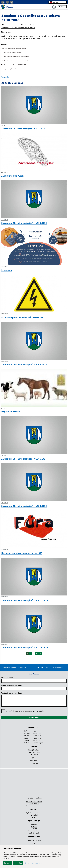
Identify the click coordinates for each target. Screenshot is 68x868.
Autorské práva (34, 804)
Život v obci (14, 25)
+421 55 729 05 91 (34, 760)
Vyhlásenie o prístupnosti (34, 801)
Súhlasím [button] (7, 863)
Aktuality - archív (26, 25)
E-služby (34, 829)
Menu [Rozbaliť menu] (62, 7)
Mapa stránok (34, 815)
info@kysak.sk (34, 758)
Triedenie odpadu (34, 833)
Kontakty (34, 826)
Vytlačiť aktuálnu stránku (34, 813)
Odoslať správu (34, 717)
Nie (42, 668)
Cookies (34, 817)
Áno (39, 668)
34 (37, 654)
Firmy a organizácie (34, 831)
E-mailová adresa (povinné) (12, 685)
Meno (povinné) (7, 677)
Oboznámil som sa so (25, 711)
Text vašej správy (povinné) (12, 693)
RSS (34, 844)
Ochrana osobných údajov (34, 806)
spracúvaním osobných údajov (33, 711)
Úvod (4, 25)
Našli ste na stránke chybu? (54, 667)
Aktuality (34, 824)
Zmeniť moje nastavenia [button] (34, 863)
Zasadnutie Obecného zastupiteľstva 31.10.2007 (18, 27)
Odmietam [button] (18, 863)
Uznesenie (5, 77)
